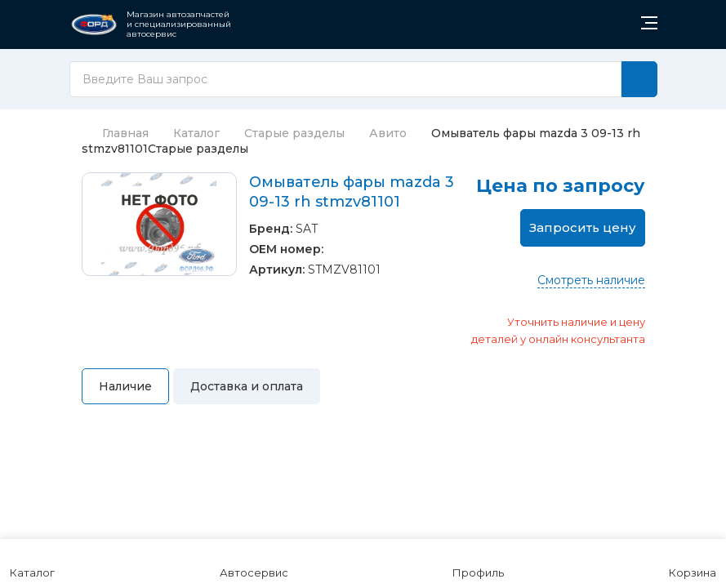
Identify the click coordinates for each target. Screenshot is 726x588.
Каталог (196, 133)
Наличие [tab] (125, 386)
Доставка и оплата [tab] (247, 386)
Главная (115, 133)
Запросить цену (583, 227)
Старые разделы (294, 133)
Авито (388, 133)
